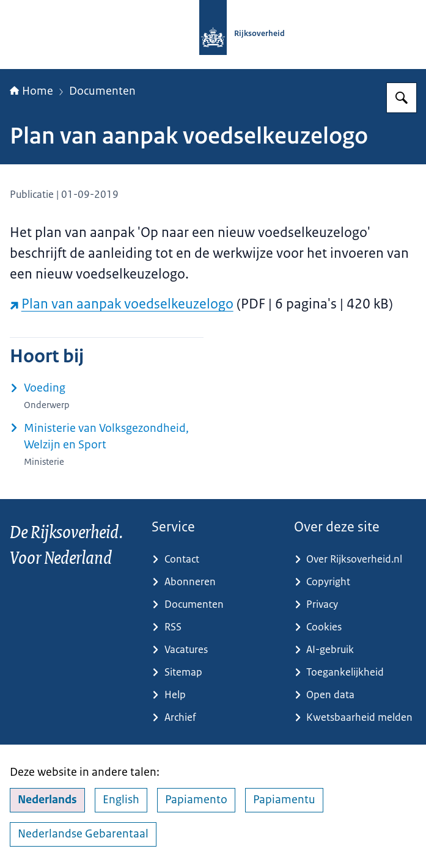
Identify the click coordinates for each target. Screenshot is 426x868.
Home (31, 91)
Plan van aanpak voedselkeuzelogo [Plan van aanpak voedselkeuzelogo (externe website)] (122, 304)
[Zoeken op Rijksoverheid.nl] (402, 98)
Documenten (102, 91)
